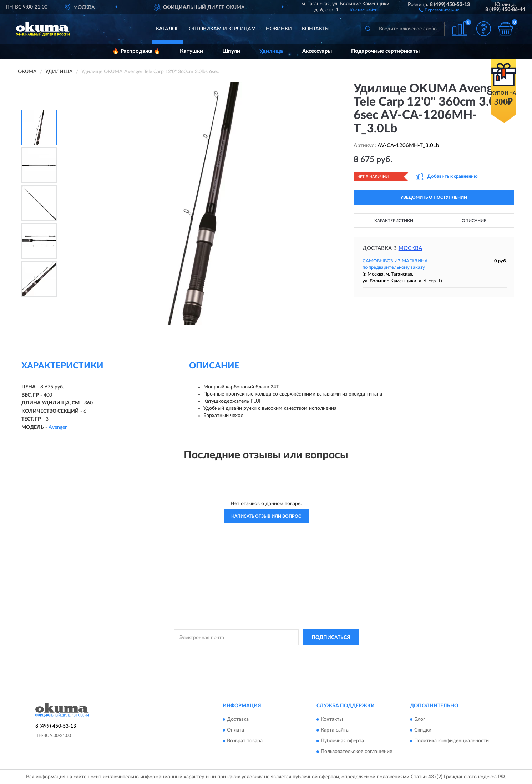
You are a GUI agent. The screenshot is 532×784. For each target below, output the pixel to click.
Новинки (279, 29)
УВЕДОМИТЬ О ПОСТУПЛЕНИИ (434, 197)
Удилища (271, 51)
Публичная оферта (342, 741)
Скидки (423, 730)
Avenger (58, 427)
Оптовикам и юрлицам (222, 29)
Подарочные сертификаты (385, 51)
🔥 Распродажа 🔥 (136, 51)
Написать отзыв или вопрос (266, 516)
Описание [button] (474, 221)
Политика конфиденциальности (452, 741)
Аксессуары (317, 51)
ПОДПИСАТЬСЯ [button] (331, 638)
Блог (420, 719)
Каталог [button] (167, 29)
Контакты (316, 29)
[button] (439, 10)
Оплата (235, 730)
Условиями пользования (329, 653)
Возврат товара (245, 741)
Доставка (238, 719)
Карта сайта (335, 730)
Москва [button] (410, 248)
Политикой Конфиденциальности (266, 653)
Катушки (191, 51)
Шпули (231, 51)
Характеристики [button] (394, 221)
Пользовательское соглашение (356, 752)
